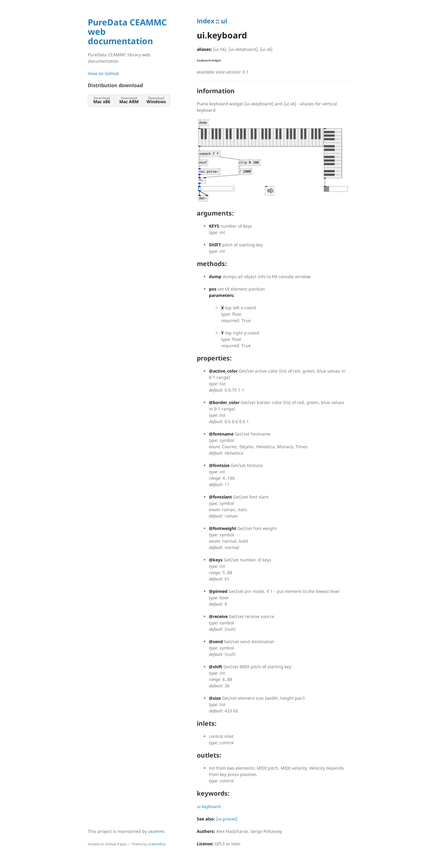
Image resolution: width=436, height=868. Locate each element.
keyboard (211, 806)
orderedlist (157, 844)
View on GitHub (103, 73)
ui (224, 21)
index (206, 21)
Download (102, 100)
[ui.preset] (227, 819)
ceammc (157, 831)
